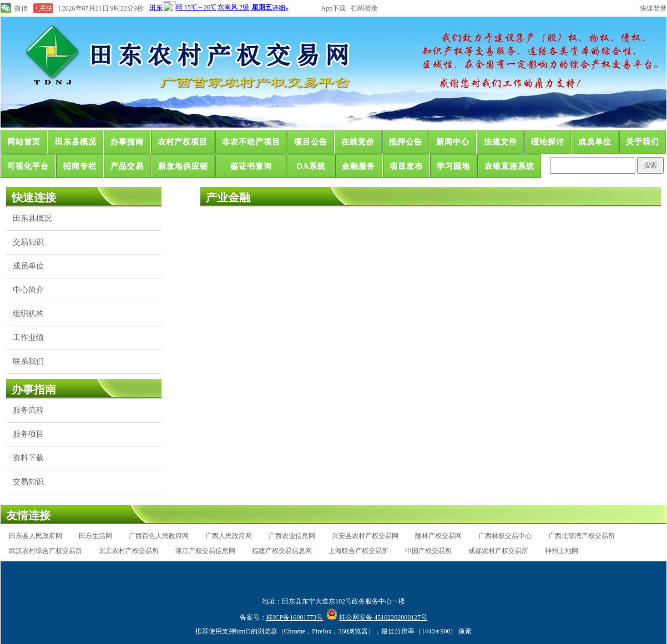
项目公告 (311, 142)
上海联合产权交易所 (358, 551)
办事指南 (127, 142)
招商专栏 (80, 166)
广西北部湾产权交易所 (582, 536)
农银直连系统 (509, 166)
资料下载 (28, 458)
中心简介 (28, 290)
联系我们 (28, 361)
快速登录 (653, 8)
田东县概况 (76, 142)
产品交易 (127, 166)
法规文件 (501, 142)
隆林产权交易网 (438, 536)
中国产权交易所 (428, 551)
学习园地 (453, 166)
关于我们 (643, 142)
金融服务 (358, 166)
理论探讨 (548, 142)
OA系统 (311, 166)
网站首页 (24, 142)
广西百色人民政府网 (159, 536)
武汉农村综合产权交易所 (46, 551)
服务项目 (28, 434)
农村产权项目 (183, 142)
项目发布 (406, 166)
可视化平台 (28, 166)
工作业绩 (28, 338)
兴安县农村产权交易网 (365, 536)
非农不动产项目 (251, 142)
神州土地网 (562, 551)
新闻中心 (453, 142)
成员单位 (595, 142)
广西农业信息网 (292, 536)
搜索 (650, 165)
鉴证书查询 (251, 166)
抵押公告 (406, 142)
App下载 (334, 8)
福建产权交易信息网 (282, 551)
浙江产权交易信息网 (205, 551)
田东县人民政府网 (36, 536)
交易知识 (28, 242)
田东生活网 (95, 536)
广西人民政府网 (229, 536)
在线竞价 (358, 142)
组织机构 (28, 314)
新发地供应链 (183, 166)
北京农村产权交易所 (129, 551)
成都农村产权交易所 (498, 551)
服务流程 (28, 410)
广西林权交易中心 (505, 536)
